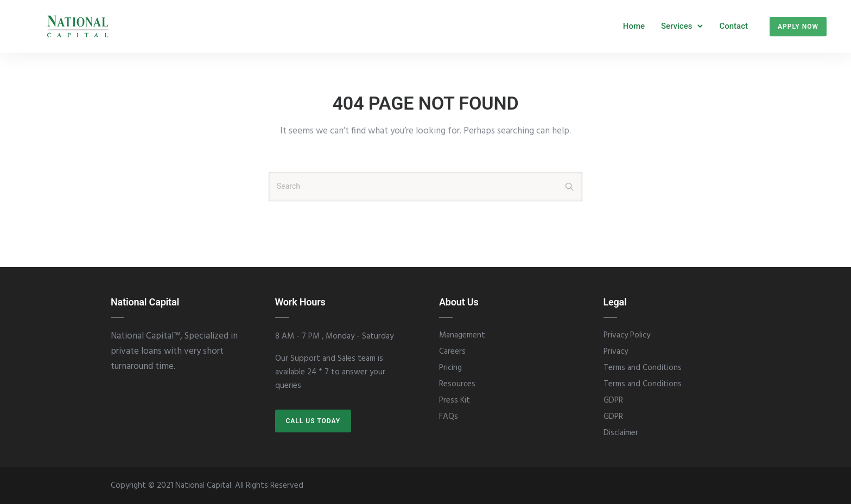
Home (634, 26)
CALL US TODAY (313, 421)
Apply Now (798, 27)
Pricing (450, 368)
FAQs (449, 417)
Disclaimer (621, 433)
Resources (457, 384)
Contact (733, 26)
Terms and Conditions (643, 368)
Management (462, 335)
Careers (452, 352)
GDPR (613, 400)
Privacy (616, 352)
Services (677, 26)
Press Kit (455, 400)
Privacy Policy (627, 335)
